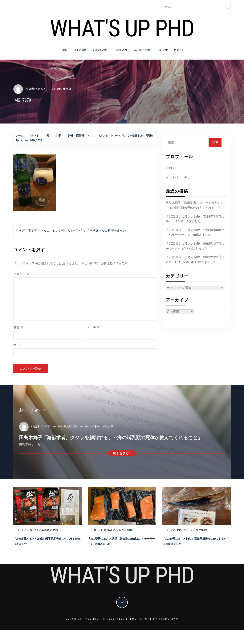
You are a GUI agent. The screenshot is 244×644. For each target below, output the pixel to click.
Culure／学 (100, 50)
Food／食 (162, 50)
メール (93, 327)
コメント (21, 274)
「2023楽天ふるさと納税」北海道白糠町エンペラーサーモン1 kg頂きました (195, 232)
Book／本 (91, 426)
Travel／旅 (120, 50)
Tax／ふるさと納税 (46, 530)
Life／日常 (80, 50)
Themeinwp (169, 619)
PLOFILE (179, 50)
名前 (18, 327)
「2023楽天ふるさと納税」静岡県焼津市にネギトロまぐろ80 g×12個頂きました (195, 259)
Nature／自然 (142, 50)
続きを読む (122, 453)
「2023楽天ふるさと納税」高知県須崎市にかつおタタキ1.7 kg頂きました (195, 246)
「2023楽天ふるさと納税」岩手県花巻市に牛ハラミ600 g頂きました (195, 219)
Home (64, 50)
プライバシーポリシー (181, 177)
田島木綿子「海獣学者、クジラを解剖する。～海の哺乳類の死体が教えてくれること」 (196, 205)
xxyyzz (40, 89)
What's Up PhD (122, 28)
